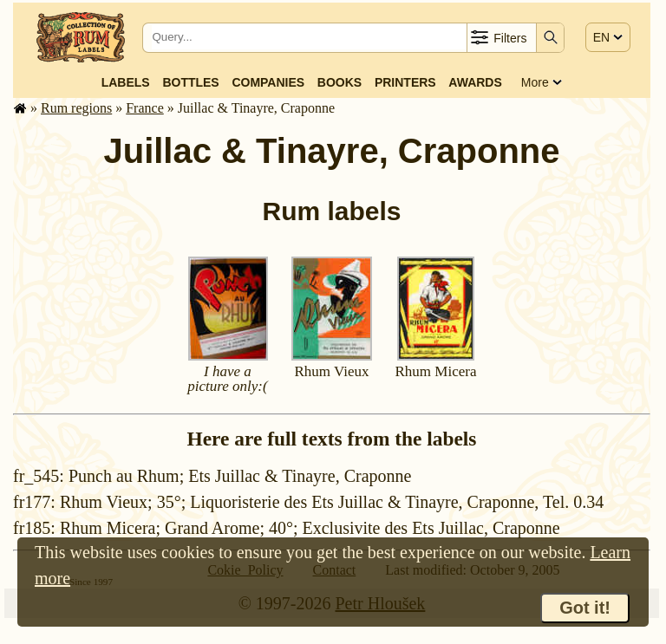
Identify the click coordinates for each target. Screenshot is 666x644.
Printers (405, 82)
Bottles (190, 82)
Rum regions (76, 108)
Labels (126, 82)
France (145, 108)
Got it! (585, 608)
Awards (475, 82)
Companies (268, 82)
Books (340, 82)
